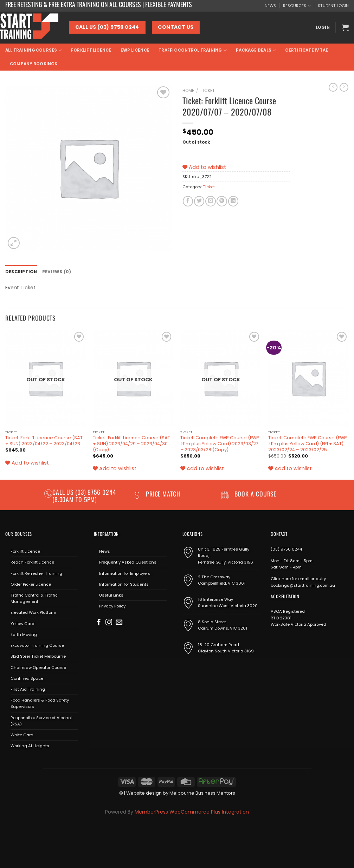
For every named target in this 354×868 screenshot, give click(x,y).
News (105, 551)
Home (188, 90)
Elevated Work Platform (33, 612)
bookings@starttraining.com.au (303, 585)
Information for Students (124, 584)
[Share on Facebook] (188, 201)
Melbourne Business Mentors (202, 793)
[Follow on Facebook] (99, 622)
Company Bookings (34, 64)
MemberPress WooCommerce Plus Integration (192, 811)
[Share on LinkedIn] (233, 201)
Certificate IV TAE (307, 50)
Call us (64, 492)
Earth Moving (24, 634)
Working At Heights (30, 745)
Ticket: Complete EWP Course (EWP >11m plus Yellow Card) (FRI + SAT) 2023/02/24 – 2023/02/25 (308, 444)
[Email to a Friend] (210, 201)
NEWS (270, 6)
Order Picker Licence (31, 584)
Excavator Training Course (37, 645)
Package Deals (256, 50)
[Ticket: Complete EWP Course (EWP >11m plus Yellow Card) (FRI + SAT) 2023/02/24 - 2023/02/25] (309, 378)
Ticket (208, 90)
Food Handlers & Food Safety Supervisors (40, 703)
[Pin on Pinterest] (222, 201)
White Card (22, 735)
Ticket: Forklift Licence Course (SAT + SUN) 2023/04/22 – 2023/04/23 (44, 441)
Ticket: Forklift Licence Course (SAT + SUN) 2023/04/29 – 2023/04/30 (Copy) (131, 444)
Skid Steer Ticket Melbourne (38, 656)
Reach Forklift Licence (32, 562)
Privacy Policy (112, 606)
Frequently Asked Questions (128, 562)
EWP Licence (135, 50)
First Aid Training (28, 689)
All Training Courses (34, 50)
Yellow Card (22, 623)
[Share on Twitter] (199, 201)
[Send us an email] (119, 622)
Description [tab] (21, 271)
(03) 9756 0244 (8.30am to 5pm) (84, 495)
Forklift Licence (91, 50)
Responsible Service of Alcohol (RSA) (41, 721)
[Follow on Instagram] (109, 622)
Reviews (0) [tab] (55, 271)
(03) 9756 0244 (286, 549)
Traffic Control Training (193, 50)
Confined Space (27, 678)
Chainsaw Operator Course (38, 667)
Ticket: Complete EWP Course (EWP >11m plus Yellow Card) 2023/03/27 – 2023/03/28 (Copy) (220, 444)
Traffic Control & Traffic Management (34, 598)
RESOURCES (297, 6)
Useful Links (111, 595)
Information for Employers (125, 573)
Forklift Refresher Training (36, 573)
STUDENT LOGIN (333, 6)
